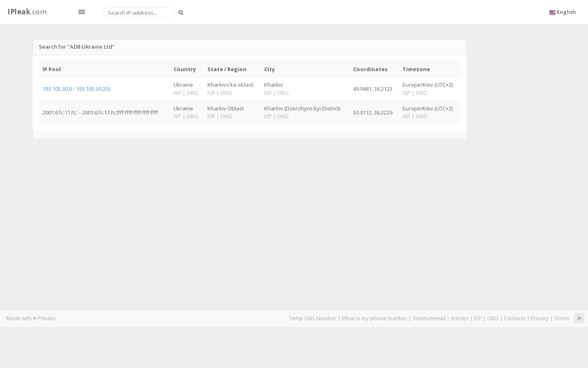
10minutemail (429, 318)
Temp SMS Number (313, 318)
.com (27, 12)
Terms (562, 318)
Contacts (515, 318)
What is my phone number (374, 318)
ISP (479, 318)
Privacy (540, 318)
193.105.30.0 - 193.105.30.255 (77, 89)
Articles (460, 318)
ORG (493, 318)
